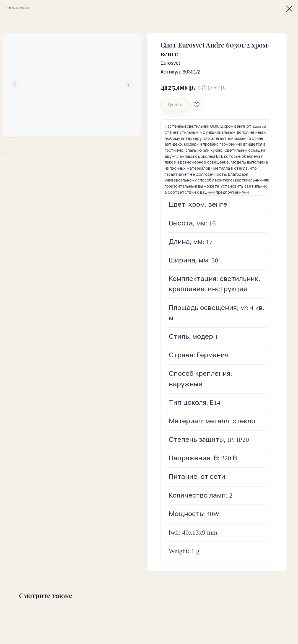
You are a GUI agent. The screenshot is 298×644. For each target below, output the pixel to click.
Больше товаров (19, 7)
